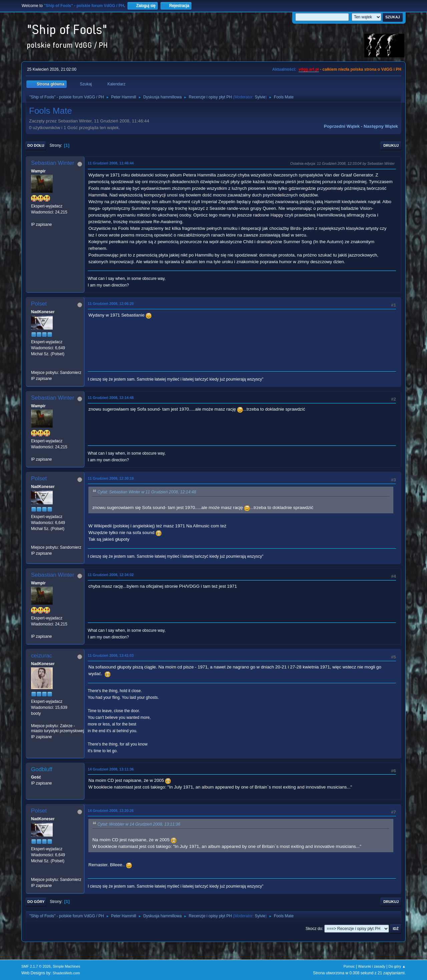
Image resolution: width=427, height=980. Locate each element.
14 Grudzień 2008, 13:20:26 (111, 811)
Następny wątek (381, 126)
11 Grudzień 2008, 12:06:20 (111, 304)
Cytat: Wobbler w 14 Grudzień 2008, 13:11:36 (139, 825)
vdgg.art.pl (309, 69)
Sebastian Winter (53, 163)
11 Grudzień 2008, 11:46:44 (111, 163)
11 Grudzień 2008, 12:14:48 (111, 398)
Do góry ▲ (397, 966)
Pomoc (349, 966)
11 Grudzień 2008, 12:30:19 (111, 478)
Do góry (36, 902)
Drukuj (391, 145)
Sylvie (260, 97)
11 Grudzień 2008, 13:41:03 (111, 655)
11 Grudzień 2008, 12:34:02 (111, 575)
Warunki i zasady (372, 966)
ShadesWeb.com (66, 973)
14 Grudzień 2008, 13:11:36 (111, 769)
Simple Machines (66, 966)
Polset (39, 304)
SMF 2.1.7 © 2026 (36, 966)
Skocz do (314, 929)
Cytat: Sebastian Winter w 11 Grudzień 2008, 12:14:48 (147, 492)
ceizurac (42, 656)
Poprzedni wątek (342, 126)
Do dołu (36, 145)
